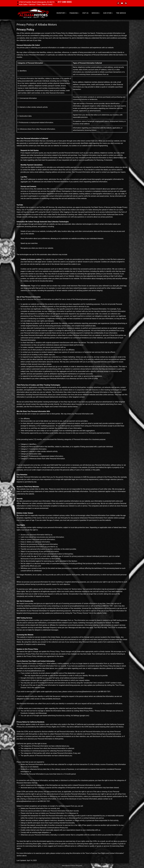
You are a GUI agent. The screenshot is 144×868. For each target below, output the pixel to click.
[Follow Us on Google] (126, 3)
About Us (67, 866)
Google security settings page (27, 217)
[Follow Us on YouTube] (122, 3)
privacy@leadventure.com (61, 217)
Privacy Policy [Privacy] (79, 866)
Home (63, 866)
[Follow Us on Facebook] (118, 3)
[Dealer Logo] (33, 13)
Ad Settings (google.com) (80, 715)
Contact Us (73, 866)
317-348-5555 (63, 2)
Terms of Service (105, 207)
